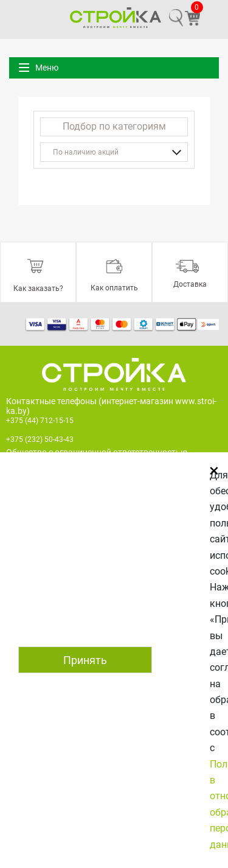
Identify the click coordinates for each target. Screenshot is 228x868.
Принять (85, 660)
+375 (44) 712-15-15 (40, 421)
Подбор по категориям (114, 126)
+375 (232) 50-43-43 (40, 439)
